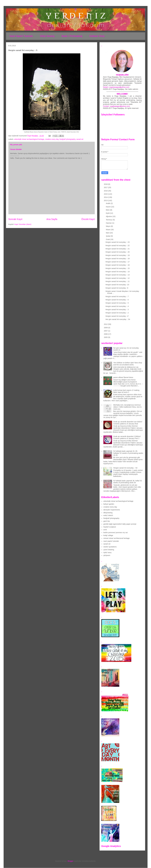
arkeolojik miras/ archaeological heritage (29, 139)
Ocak (108, 239)
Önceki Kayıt (88, 219)
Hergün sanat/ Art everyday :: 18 (117, 259)
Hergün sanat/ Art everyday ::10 (117, 285)
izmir (105, 530)
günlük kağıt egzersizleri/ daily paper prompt (120, 524)
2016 (106, 191)
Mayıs (108, 226)
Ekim (108, 210)
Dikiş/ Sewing (47, 36)
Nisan (108, 230)
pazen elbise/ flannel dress (123, 377)
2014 (106, 197)
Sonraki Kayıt (15, 219)
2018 (106, 184)
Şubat (108, 236)
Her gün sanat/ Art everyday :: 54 (118, 319)
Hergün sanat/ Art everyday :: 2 (117, 313)
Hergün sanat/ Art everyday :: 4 (117, 306)
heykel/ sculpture (110, 527)
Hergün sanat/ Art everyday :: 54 (125, 468)
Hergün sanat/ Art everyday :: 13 (117, 275)
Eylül (108, 213)
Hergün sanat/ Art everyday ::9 (117, 288)
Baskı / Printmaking (72, 36)
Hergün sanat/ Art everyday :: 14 (117, 272)
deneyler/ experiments (112, 510)
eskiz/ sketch (108, 515)
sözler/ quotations (110, 547)
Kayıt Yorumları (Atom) (23, 224)
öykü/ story (107, 552)
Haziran (109, 223)
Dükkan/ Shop (97, 36)
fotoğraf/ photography (67, 139)
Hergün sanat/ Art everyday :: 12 (117, 278)
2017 (106, 187)
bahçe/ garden (109, 504)
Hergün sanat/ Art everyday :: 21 (117, 249)
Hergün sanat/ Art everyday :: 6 (117, 300)
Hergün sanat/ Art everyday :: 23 (117, 242)
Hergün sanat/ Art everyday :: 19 (117, 255)
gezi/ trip (107, 521)
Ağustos (109, 216)
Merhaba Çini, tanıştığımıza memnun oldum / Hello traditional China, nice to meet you (127, 407)
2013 (106, 200)
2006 (106, 334)
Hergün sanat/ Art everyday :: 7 (117, 296)
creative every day (52, 139)
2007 (106, 331)
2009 (106, 328)
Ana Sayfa (52, 219)
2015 (106, 194)
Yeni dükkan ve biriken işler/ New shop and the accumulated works (128, 364)
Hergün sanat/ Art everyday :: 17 (117, 262)
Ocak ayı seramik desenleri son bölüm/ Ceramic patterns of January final (128, 423)
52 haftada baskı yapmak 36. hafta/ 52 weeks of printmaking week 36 (128, 482)
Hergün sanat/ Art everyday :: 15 (117, 268)
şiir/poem (107, 555)
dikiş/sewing (108, 513)
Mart (108, 233)
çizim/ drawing (109, 550)
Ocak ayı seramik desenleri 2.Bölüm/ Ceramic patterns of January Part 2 (127, 437)
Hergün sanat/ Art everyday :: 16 (117, 265)
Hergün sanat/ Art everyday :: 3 (117, 310)
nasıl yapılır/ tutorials (111, 541)
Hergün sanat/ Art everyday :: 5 (117, 303)
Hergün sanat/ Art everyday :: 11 (117, 281)
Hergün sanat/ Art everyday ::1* (117, 316)
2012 (106, 324)
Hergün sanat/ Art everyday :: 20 (117, 252)
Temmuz (109, 220)
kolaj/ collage (108, 535)
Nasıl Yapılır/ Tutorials (21, 36)
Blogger (71, 861)
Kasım (109, 207)
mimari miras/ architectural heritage (117, 538)
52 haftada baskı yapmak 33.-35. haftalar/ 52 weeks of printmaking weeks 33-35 (128, 453)
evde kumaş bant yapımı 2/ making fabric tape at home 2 (126, 391)
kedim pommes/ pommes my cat (115, 533)
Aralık (108, 203)
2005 (106, 337)
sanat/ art (80, 139)
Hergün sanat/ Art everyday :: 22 (117, 245)
